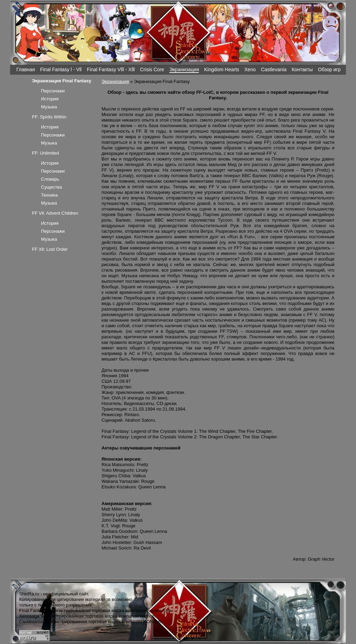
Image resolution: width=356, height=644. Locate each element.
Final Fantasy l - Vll (61, 69)
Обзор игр (329, 69)
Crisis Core (152, 69)
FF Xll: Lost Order (50, 249)
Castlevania (274, 69)
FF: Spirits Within (49, 117)
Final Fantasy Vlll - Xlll (111, 69)
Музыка (49, 107)
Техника (49, 195)
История (50, 99)
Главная (26, 69)
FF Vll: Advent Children (55, 213)
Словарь (50, 179)
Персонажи (53, 91)
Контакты (302, 69)
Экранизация (184, 69)
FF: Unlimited (45, 153)
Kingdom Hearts (222, 69)
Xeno (250, 69)
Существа (51, 187)
